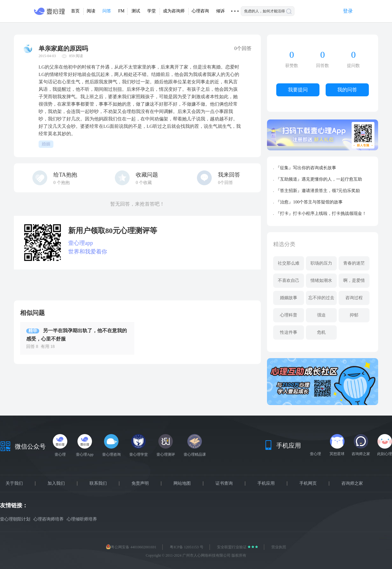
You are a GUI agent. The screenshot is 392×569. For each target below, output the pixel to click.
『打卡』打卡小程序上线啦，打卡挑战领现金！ (321, 213)
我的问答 (347, 90)
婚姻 (46, 144)
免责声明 (140, 483)
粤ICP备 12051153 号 (186, 547)
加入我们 (56, 483)
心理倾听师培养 (82, 519)
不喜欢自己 (289, 280)
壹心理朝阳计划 (15, 519)
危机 (321, 332)
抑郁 (354, 315)
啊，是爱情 (354, 280)
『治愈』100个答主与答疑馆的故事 (309, 202)
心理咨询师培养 (48, 519)
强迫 (321, 315)
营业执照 (279, 547)
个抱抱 (62, 183)
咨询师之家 (352, 483)
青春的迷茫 (354, 263)
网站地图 (182, 483)
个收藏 (144, 183)
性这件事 (289, 332)
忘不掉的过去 (321, 298)
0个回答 (225, 183)
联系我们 (98, 483)
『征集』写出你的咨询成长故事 (306, 168)
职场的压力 (321, 263)
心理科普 (289, 315)
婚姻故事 (289, 298)
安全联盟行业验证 (232, 547)
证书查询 (224, 483)
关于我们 (14, 483)
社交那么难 (289, 263)
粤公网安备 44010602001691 (131, 547)
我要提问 (298, 90)
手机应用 (266, 483)
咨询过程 (354, 298)
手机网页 (308, 483)
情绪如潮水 (321, 280)
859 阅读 (76, 56)
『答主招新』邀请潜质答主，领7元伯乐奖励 (318, 191)
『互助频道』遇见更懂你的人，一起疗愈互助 (319, 179)
